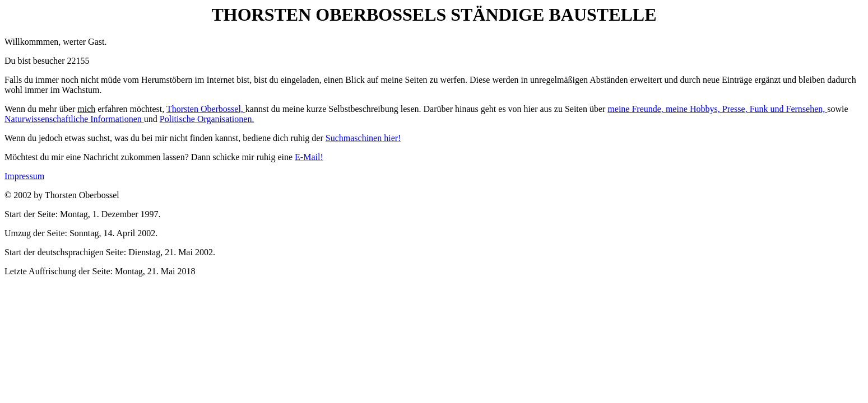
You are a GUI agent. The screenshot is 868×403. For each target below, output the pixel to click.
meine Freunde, (637, 109)
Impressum (24, 176)
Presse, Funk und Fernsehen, (775, 109)
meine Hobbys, (694, 109)
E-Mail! (309, 157)
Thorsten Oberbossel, (206, 109)
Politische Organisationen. (207, 119)
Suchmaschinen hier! (363, 138)
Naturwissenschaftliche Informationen (74, 119)
